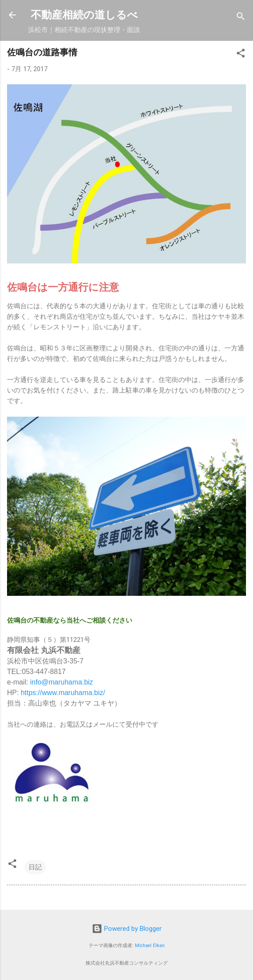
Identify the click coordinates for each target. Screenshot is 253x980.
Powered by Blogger (127, 929)
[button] (241, 55)
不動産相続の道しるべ (84, 15)
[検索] (241, 18)
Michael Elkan (150, 946)
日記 (35, 867)
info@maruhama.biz (61, 682)
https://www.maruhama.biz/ (63, 693)
